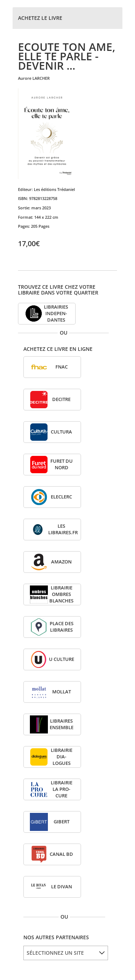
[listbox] (66, 953)
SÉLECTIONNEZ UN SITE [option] (55, 953)
